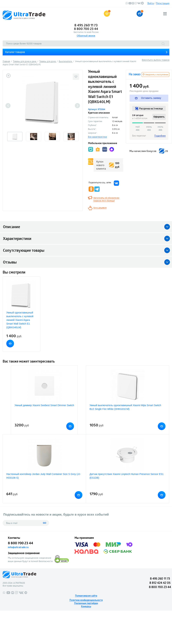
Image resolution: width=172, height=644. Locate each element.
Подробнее (160, 136)
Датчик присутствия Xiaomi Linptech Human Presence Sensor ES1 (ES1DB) (127, 476)
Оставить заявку (148, 98)
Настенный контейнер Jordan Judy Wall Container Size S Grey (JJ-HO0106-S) (43, 476)
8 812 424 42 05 (160, 583)
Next (77, 106)
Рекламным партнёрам (86, 603)
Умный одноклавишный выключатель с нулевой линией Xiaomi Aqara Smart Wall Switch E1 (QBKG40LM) (20, 320)
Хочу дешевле (100, 208)
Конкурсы (86, 606)
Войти (151, 3)
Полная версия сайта (86, 596)
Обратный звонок (86, 36)
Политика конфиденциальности (86, 600)
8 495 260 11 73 (86, 25)
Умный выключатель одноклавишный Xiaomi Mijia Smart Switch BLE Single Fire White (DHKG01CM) (125, 407)
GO (45, 523)
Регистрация (163, 3)
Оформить (159, 117)
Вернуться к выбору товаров (156, 60)
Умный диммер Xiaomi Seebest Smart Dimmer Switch (44, 405)
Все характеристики (97, 137)
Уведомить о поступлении (155, 74)
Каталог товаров (15, 52)
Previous (8, 106)
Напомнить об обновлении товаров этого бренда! (106, 199)
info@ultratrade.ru (18, 547)
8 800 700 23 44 (86, 29)
